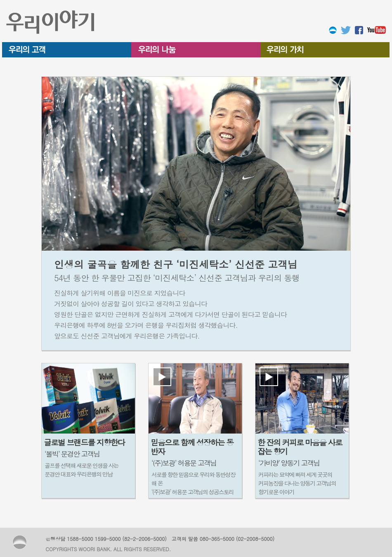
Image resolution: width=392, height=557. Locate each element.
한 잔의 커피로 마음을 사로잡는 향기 (300, 447)
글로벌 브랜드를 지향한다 (84, 442)
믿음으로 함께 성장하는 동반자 (192, 447)
